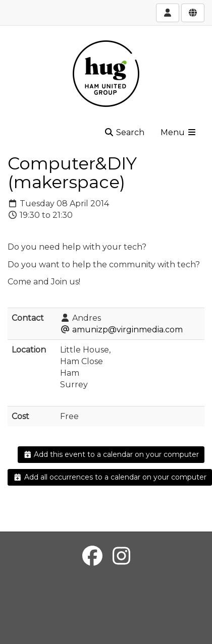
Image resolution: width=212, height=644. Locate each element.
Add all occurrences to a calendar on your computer (110, 477)
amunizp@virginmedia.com (127, 330)
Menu (179, 132)
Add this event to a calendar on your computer (111, 454)
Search (124, 132)
